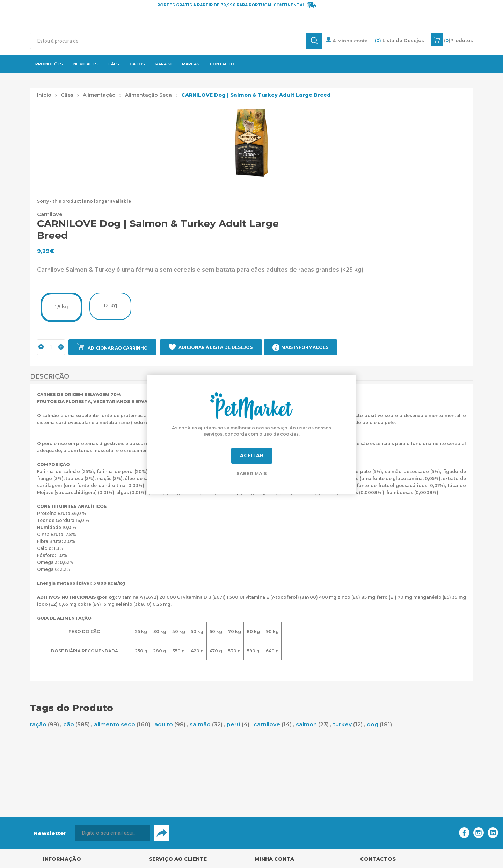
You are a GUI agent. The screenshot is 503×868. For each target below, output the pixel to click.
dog (373, 724)
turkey (342, 724)
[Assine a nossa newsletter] (113, 833)
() (458, 40)
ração (38, 724)
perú (234, 724)
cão (69, 724)
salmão (200, 724)
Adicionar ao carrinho (118, 348)
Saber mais (252, 473)
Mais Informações (305, 347)
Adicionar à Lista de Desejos (216, 347)
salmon (306, 724)
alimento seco (115, 724)
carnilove (267, 724)
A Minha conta (347, 40)
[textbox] (168, 41)
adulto (164, 724)
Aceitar (252, 455)
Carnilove (50, 214)
